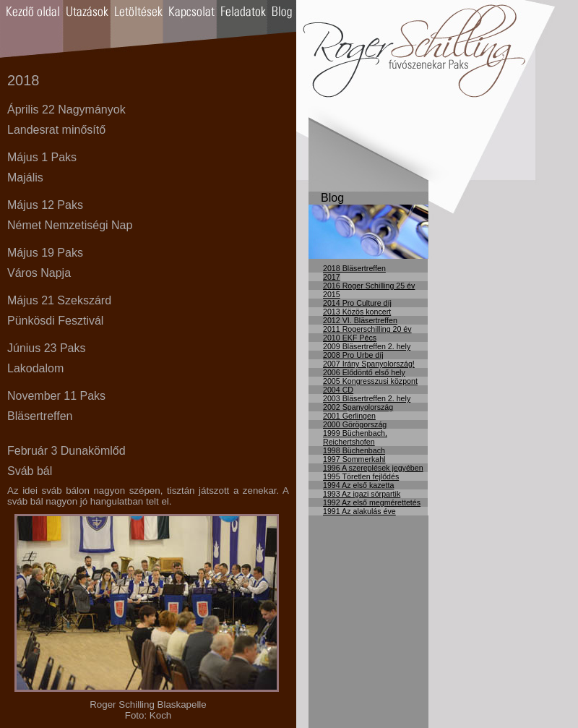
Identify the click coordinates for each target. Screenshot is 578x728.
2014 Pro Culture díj (357, 303)
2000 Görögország (355, 424)
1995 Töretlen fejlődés (361, 476)
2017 (332, 277)
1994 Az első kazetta (358, 485)
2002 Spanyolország (358, 407)
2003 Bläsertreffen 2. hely (367, 398)
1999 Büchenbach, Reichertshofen (355, 437)
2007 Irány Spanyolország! (369, 364)
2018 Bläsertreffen (354, 268)
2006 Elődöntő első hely (364, 372)
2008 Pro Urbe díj (353, 355)
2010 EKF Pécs (350, 338)
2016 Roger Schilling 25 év (369, 286)
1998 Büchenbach (354, 450)
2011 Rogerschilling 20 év (367, 329)
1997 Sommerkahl (354, 459)
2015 (332, 294)
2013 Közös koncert (357, 312)
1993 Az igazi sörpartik (362, 494)
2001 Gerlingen (349, 416)
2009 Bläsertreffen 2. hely (367, 346)
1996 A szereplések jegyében (373, 468)
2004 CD (338, 390)
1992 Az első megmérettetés (372, 502)
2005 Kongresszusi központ (370, 381)
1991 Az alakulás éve (359, 511)
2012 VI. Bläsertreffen (360, 320)
